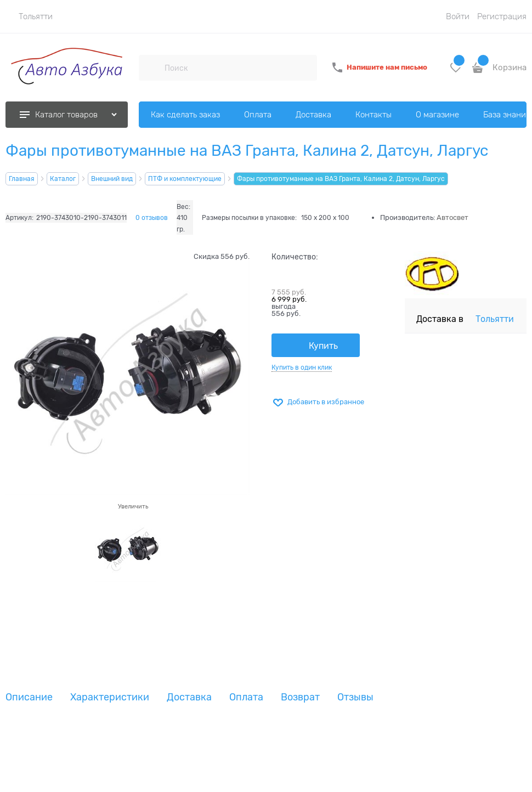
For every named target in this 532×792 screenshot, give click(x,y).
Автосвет (452, 217)
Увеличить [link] (133, 506)
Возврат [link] (300, 697)
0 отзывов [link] (152, 218)
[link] (29, 16)
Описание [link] (29, 697)
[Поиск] (151, 67)
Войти (458, 16)
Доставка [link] (189, 697)
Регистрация (502, 16)
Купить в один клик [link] (302, 367)
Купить (323, 346)
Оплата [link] (246, 697)
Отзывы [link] (355, 697)
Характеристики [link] (110, 697)
